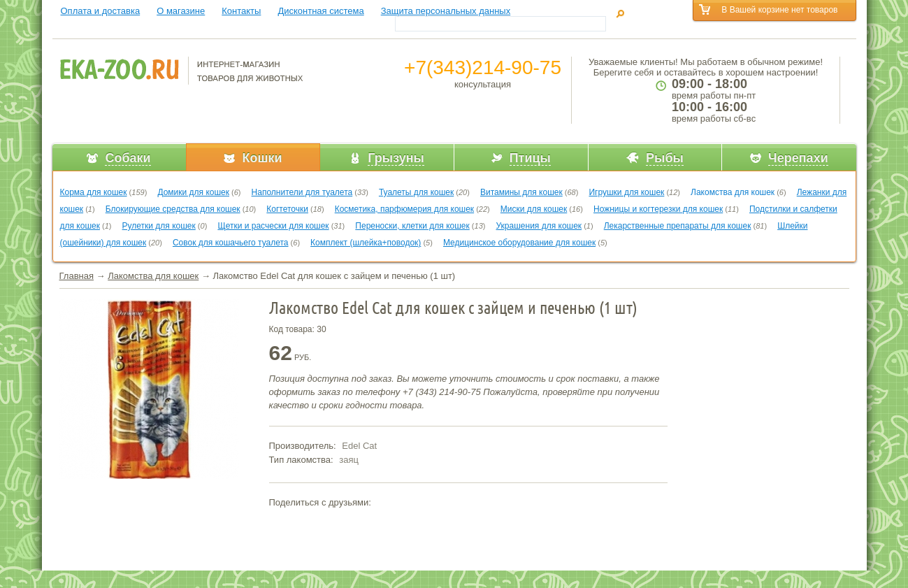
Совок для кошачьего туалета (231, 243)
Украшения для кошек (539, 226)
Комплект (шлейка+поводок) (366, 243)
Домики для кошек (193, 192)
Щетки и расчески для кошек (273, 226)
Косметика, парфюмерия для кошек (404, 209)
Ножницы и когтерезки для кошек (658, 209)
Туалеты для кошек (416, 192)
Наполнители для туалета (302, 192)
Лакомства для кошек (733, 192)
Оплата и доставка (101, 11)
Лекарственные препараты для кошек (678, 226)
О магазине (181, 11)
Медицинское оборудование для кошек (519, 243)
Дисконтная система (320, 11)
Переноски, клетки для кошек (412, 226)
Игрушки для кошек (626, 192)
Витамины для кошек (521, 192)
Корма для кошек (94, 192)
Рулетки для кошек (159, 226)
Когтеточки (287, 209)
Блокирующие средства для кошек (173, 209)
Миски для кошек (534, 209)
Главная (77, 276)
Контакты (241, 11)
